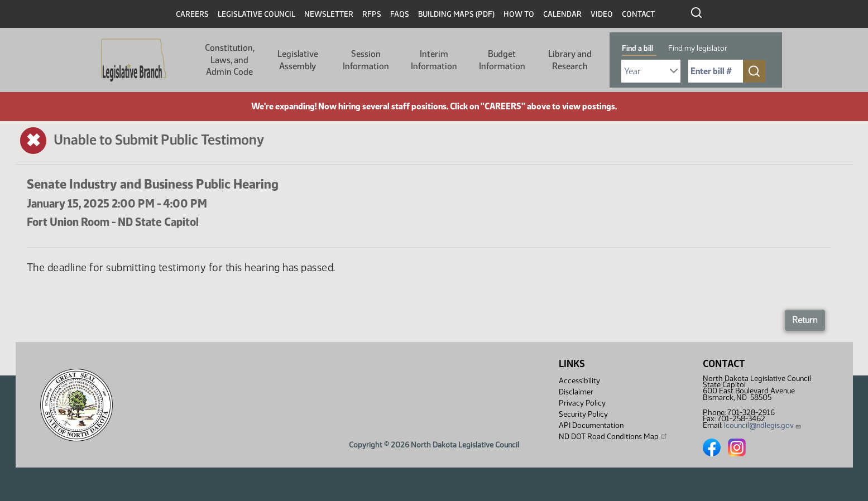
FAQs (400, 14)
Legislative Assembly (298, 60)
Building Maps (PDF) (456, 14)
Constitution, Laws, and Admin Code (230, 60)
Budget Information (502, 60)
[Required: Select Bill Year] (651, 71)
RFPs (372, 14)
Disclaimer (576, 392)
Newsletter (329, 14)
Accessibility (579, 381)
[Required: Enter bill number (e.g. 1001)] (716, 71)
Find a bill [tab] (637, 48)
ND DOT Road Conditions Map (613, 436)
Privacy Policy (582, 403)
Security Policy (583, 414)
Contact (638, 14)
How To (519, 14)
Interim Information (434, 60)
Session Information (366, 60)
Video (602, 14)
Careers (192, 14)
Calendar (562, 14)
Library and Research (570, 60)
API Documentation (591, 425)
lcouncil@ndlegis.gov (763, 425)
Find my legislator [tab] (698, 48)
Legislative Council (256, 14)
